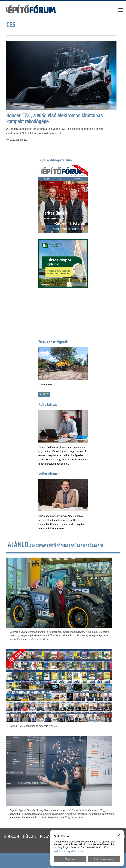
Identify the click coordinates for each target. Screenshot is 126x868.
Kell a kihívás (48, 405)
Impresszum (11, 837)
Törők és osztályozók (53, 342)
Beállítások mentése (104, 859)
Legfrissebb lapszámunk (56, 160)
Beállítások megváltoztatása (68, 851)
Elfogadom (70, 859)
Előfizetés (30, 837)
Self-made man (49, 474)
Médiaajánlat (49, 837)
